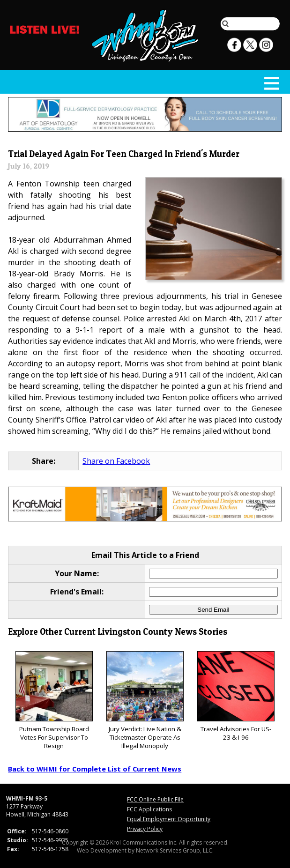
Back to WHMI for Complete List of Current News (95, 769)
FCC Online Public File (155, 799)
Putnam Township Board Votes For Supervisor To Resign (54, 701)
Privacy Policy (145, 829)
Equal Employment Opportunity (169, 819)
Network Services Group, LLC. (175, 850)
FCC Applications (149, 809)
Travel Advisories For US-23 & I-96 (236, 696)
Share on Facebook (116, 461)
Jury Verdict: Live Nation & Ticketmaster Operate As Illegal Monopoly (145, 701)
